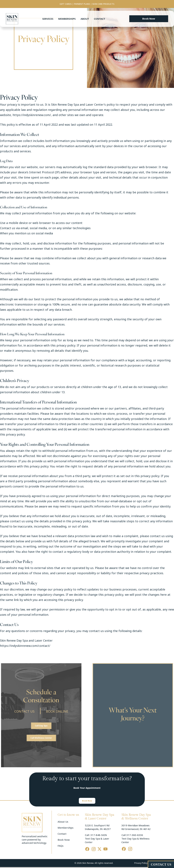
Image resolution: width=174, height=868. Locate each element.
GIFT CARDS (66, 4)
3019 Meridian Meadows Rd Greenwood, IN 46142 (136, 827)
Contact (99, 19)
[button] (149, 19)
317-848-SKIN (99, 835)
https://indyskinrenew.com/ (32, 115)
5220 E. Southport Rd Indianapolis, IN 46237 (98, 827)
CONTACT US (20, 712)
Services (48, 19)
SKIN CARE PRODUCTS (103, 4)
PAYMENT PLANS (82, 4)
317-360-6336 (135, 835)
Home (33, 48)
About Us (63, 822)
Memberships (67, 19)
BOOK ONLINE (52, 712)
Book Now (64, 840)
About (85, 19)
